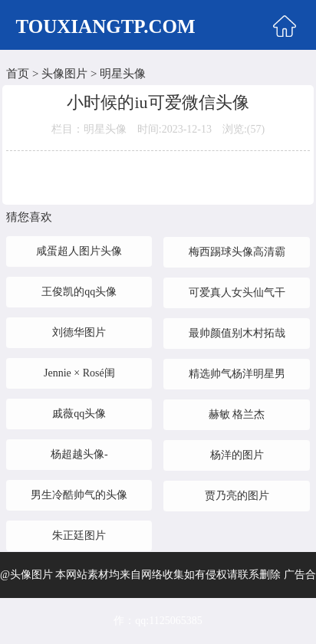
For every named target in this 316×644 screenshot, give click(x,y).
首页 (18, 74)
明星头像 (123, 74)
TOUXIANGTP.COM (106, 26)
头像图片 (64, 74)
